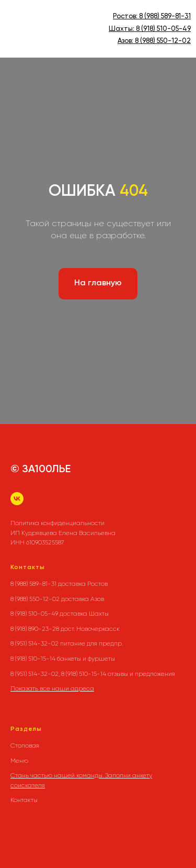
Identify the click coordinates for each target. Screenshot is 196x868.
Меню (19, 761)
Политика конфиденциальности (57, 523)
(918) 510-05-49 (165, 29)
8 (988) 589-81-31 (165, 16)
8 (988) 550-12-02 (163, 41)
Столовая (25, 745)
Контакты (24, 800)
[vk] (17, 499)
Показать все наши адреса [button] (52, 688)
